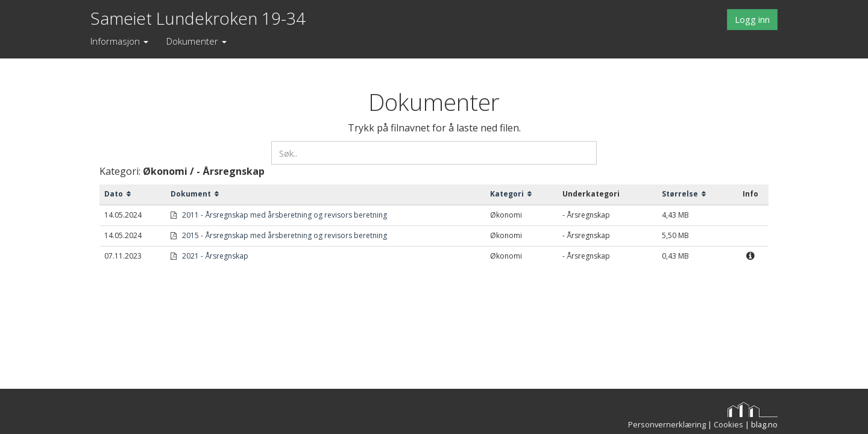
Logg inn (752, 19)
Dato (118, 194)
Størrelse (684, 194)
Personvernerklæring (667, 424)
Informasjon (119, 41)
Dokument (195, 194)
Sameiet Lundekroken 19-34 (198, 16)
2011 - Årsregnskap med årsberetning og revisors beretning (285, 215)
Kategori (511, 194)
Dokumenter (197, 41)
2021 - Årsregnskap (215, 256)
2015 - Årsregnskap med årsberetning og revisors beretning (285, 235)
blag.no (764, 424)
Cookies (728, 424)
